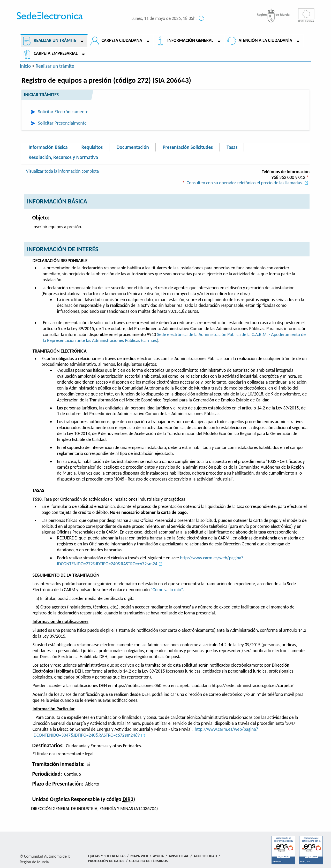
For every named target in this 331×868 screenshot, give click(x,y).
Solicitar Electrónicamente (63, 112)
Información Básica (48, 147)
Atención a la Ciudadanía (265, 40)
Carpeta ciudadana (122, 40)
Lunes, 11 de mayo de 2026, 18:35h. (164, 18)
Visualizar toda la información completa (62, 171)
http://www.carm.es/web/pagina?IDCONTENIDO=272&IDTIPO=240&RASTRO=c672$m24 (150, 561)
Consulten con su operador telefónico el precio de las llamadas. (248, 183)
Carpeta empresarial (56, 53)
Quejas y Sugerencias (107, 856)
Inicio (25, 66)
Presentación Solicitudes (188, 147)
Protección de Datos (106, 861)
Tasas (232, 147)
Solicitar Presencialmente (62, 123)
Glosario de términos (148, 861)
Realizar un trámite (55, 40)
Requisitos (92, 147)
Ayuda (159, 856)
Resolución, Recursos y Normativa (63, 157)
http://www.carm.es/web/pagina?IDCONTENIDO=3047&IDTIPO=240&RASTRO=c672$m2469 (145, 732)
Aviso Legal (179, 856)
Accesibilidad (205, 856)
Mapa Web (139, 856)
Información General (190, 40)
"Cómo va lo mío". (167, 590)
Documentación (133, 147)
